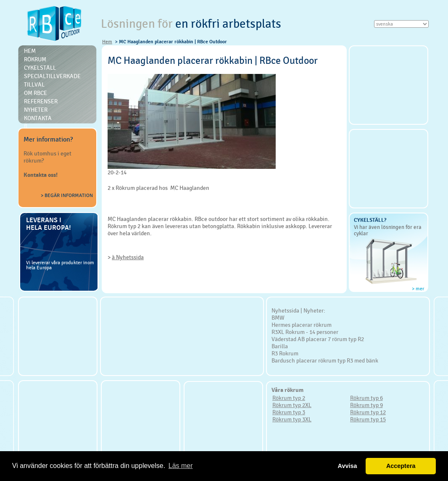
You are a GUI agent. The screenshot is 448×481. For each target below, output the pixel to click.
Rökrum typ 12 (368, 412)
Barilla (280, 346)
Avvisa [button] (348, 466)
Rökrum (35, 59)
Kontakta (38, 118)
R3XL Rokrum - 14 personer (305, 332)
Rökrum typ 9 (366, 405)
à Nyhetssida (128, 257)
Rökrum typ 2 (289, 398)
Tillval (34, 84)
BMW (278, 318)
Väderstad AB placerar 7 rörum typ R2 (318, 339)
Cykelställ (40, 68)
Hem (107, 42)
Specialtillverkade (52, 76)
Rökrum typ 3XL (292, 419)
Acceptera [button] (401, 466)
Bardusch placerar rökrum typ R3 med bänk (325, 360)
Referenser (41, 101)
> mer (418, 289)
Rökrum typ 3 (289, 412)
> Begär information (67, 195)
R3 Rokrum (285, 353)
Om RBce (36, 93)
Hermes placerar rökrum (302, 325)
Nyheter (36, 110)
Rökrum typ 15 (368, 419)
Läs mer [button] (181, 466)
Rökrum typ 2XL (292, 405)
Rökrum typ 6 (366, 398)
